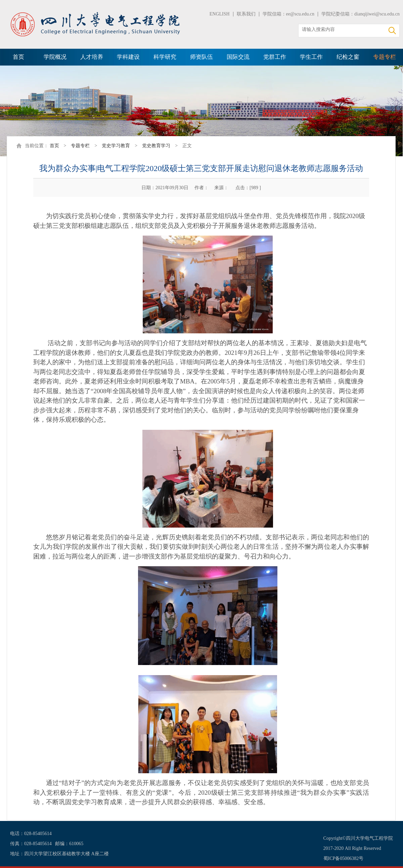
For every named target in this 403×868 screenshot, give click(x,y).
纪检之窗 (348, 57)
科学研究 (165, 57)
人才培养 (92, 57)
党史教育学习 (156, 146)
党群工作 (275, 57)
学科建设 (128, 57)
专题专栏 (385, 57)
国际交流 (238, 57)
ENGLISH (220, 14)
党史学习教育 (116, 146)
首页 (18, 57)
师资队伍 (201, 57)
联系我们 (246, 14)
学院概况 (55, 57)
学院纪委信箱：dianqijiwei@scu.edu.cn (361, 14)
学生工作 (311, 57)
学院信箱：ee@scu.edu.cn (288, 14)
